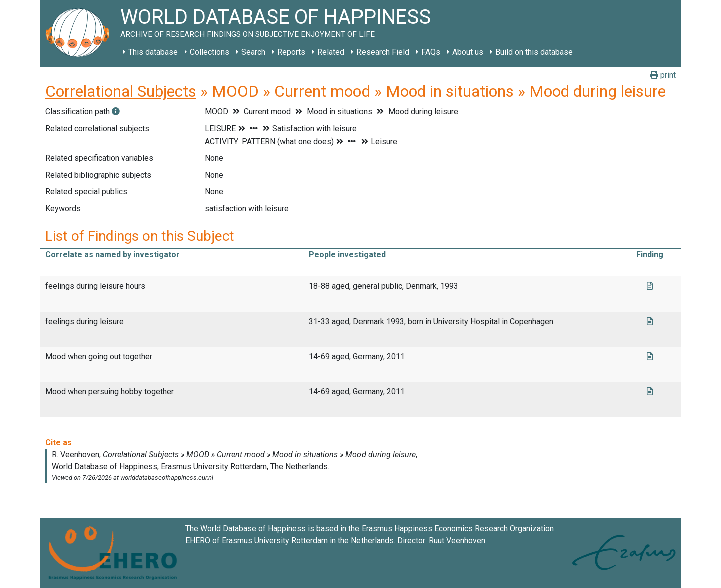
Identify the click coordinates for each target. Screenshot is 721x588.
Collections (210, 52)
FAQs (431, 52)
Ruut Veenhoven (457, 541)
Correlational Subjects (121, 91)
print (663, 75)
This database (153, 52)
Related (331, 52)
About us (468, 52)
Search (253, 52)
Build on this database (534, 52)
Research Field (383, 52)
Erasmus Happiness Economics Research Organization (458, 529)
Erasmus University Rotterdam (275, 541)
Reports (291, 52)
